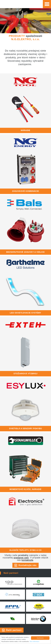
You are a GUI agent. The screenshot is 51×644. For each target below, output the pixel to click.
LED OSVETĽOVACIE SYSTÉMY (26, 313)
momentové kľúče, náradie (25, 489)
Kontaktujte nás (27, 565)
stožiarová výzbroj (26, 374)
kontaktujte (27, 560)
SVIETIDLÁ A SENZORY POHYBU (26, 428)
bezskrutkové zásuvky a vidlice (26, 252)
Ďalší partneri (14, 630)
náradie (26, 130)
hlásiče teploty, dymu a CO (26, 550)
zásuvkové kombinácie (26, 191)
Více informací (34, 642)
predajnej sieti (21, 558)
